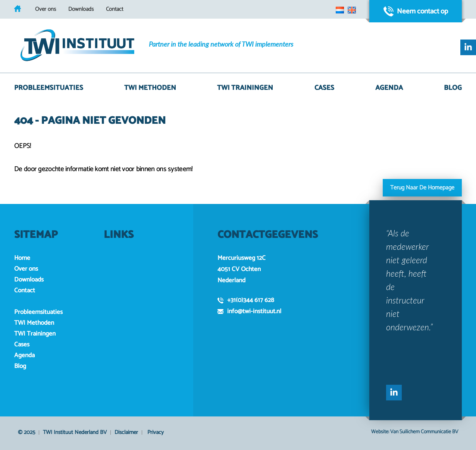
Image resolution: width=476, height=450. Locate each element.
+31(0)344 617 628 (246, 300)
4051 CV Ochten (239, 269)
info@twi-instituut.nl (249, 311)
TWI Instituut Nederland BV (75, 432)
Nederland (231, 280)
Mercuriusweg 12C (242, 258)
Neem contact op (416, 11)
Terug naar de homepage (422, 188)
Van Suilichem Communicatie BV (424, 432)
